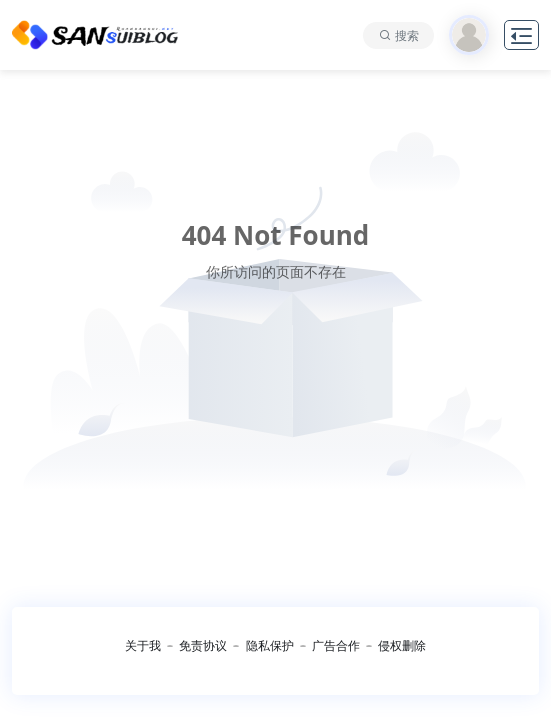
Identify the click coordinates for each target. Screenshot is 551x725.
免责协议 (203, 645)
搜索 (407, 35)
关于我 (143, 645)
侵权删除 (402, 645)
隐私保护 (270, 645)
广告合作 (336, 645)
